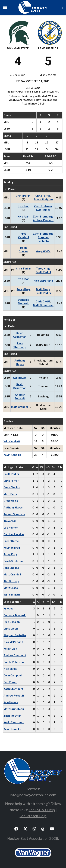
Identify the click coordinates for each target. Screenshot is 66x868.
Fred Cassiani (23, 235)
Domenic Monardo (24, 302)
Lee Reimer (11, 528)
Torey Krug (43, 269)
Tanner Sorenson (14, 514)
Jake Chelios (11, 568)
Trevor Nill (10, 521)
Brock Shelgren (43, 199)
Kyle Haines (43, 210)
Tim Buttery (11, 581)
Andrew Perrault (43, 220)
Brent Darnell (12, 541)
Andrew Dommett (15, 655)
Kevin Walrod (12, 548)
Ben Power (10, 682)
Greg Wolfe (43, 251)
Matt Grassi (11, 588)
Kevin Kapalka (12, 455)
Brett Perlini (23, 196)
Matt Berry (43, 289)
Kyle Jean (24, 206)
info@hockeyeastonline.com (33, 795)
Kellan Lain (20, 378)
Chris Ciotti (43, 301)
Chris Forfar (43, 196)
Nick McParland (43, 281)
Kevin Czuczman (20, 335)
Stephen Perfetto (43, 239)
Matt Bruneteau (43, 305)
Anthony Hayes (20, 362)
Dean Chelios (23, 250)
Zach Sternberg (43, 217)
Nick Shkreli (11, 669)
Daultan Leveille (14, 534)
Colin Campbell (13, 675)
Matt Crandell (20, 407)
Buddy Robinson (14, 662)
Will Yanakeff (12, 441)
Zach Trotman (43, 206)
